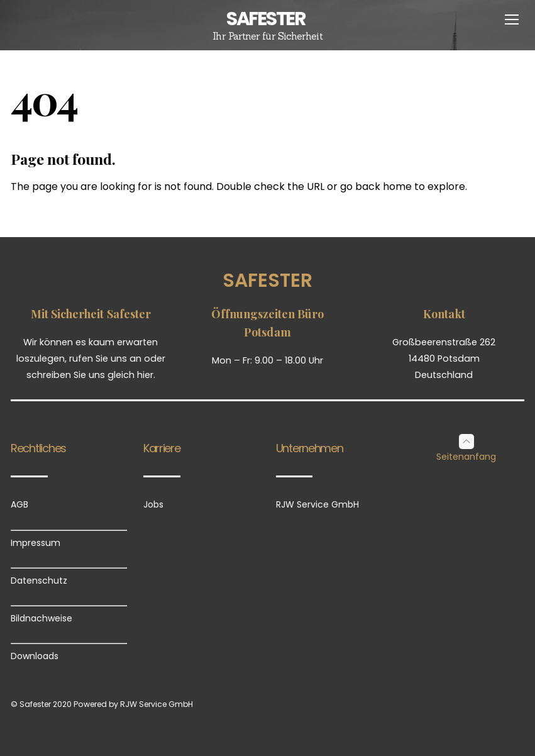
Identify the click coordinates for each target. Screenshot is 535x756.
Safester (267, 281)
